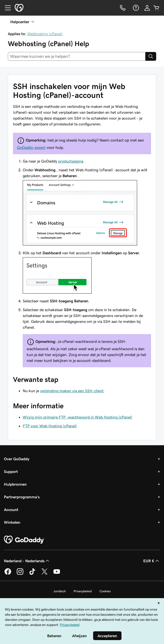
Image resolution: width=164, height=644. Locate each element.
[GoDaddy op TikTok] (32, 574)
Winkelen (12, 522)
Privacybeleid (83, 591)
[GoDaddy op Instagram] (20, 574)
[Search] (151, 56)
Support (11, 471)
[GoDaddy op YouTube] (57, 574)
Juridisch (60, 591)
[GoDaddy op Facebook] (8, 574)
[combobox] (77, 56)
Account (11, 510)
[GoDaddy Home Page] (24, 540)
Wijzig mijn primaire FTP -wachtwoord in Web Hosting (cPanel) (77, 417)
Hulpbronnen (15, 484)
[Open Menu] (6, 8)
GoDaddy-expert (31, 147)
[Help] (135, 8)
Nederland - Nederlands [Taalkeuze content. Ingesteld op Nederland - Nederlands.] (27, 561)
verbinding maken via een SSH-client (72, 391)
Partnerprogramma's (22, 497)
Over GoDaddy (17, 459)
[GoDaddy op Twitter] (44, 574)
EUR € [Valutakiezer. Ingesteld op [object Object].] (152, 561)
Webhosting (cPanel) (45, 34)
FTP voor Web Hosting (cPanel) (50, 426)
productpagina (71, 161)
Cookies (105, 591)
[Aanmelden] (147, 8)
